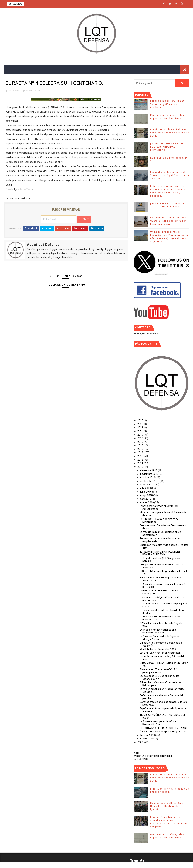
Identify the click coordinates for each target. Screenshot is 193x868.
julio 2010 (146, 488)
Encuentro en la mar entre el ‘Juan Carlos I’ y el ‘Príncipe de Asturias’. (170, 175)
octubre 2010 (148, 478)
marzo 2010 (147, 502)
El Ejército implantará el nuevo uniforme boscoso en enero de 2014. (170, 132)
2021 (140, 428)
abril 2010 (146, 499)
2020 (140, 431)
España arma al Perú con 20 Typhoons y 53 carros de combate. (167, 104)
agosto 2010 (147, 485)
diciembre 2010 (149, 470)
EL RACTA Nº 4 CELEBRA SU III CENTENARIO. (164, 728)
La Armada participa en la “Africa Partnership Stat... (158, 723)
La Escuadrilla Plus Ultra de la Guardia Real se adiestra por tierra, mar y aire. (169, 221)
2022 (140, 424)
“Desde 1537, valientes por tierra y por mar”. (164, 732)
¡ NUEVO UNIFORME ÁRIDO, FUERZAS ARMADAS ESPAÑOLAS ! (167, 147)
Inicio (136, 753)
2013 (140, 456)
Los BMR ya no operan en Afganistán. (160, 653)
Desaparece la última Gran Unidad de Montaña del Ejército (167, 806)
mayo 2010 (147, 495)
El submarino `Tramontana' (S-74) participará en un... (158, 671)
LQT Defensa (141, 759)
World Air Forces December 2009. (158, 649)
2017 (140, 442)
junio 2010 (146, 492)
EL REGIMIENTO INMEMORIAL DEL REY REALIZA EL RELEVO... (161, 553)
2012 (140, 460)
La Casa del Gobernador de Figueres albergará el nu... (160, 638)
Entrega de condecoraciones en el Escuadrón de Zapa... (158, 631)
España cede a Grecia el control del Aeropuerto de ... (159, 507)
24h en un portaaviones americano (153, 756)
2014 (140, 452)
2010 (140, 467)
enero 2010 (147, 739)
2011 (140, 463)
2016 (140, 445)
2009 (140, 742)
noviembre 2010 (150, 474)
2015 (140, 449)
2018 (140, 438)
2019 (140, 435)
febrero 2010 (148, 735)
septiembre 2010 (150, 481)
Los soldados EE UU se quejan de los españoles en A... (160, 677)
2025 (140, 420)
